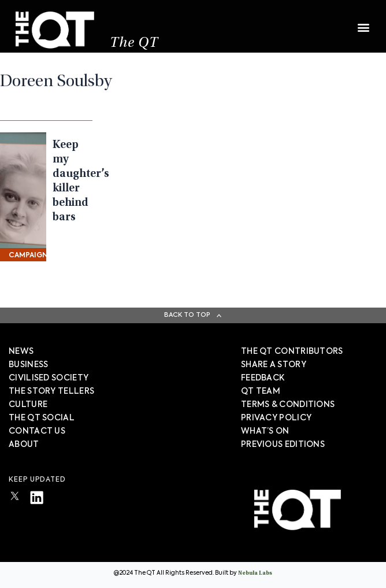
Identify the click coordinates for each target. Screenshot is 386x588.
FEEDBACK (263, 378)
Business (28, 365)
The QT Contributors (292, 352)
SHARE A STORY (274, 365)
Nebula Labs (255, 574)
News (21, 352)
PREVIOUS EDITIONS (283, 445)
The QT (134, 44)
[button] (363, 22)
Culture (28, 405)
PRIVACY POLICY (276, 418)
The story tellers (51, 391)
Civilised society (49, 378)
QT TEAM (261, 391)
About (24, 445)
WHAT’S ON (265, 431)
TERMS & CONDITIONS (288, 405)
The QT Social (42, 418)
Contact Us (37, 431)
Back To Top (187, 315)
